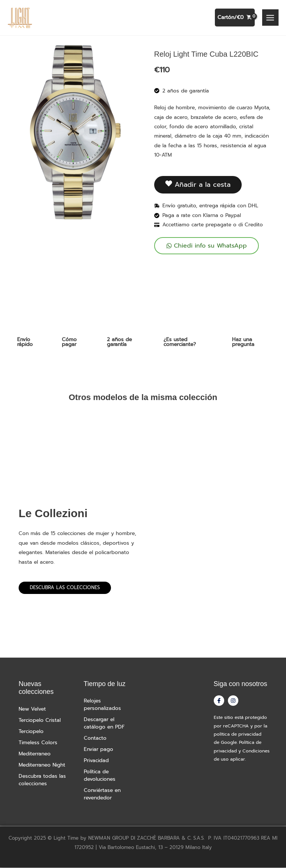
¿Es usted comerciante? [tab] (180, 342)
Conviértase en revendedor (102, 794)
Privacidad (96, 761)
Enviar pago (98, 750)
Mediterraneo (35, 754)
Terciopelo (31, 732)
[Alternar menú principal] (270, 18)
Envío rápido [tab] (25, 342)
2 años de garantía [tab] (119, 342)
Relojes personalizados (102, 705)
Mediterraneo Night (42, 765)
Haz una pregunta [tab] (243, 342)
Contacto (95, 738)
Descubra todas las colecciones (42, 780)
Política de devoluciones (100, 776)
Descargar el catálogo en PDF (104, 724)
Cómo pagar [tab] (69, 342)
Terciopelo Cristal (40, 721)
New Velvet (32, 709)
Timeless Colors (38, 743)
